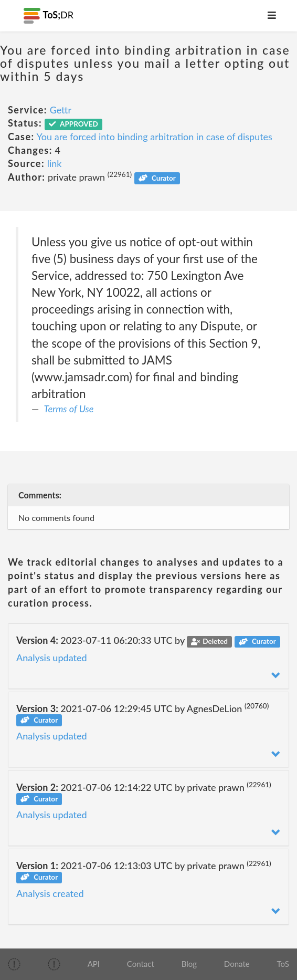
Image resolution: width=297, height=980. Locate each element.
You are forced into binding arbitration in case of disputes (155, 137)
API (94, 964)
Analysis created (50, 893)
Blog (189, 964)
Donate (237, 964)
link (55, 163)
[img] (14, 964)
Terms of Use (69, 409)
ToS (283, 964)
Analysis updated (52, 658)
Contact (141, 964)
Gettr (61, 110)
